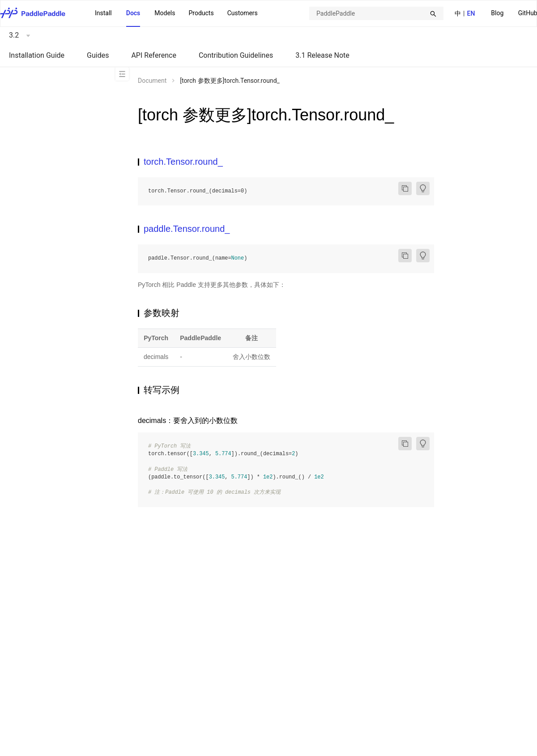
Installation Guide (37, 55)
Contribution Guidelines (236, 55)
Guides (98, 55)
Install (103, 13)
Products (201, 13)
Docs (133, 13)
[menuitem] (497, 14)
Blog (497, 13)
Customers (243, 13)
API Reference (154, 55)
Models (165, 13)
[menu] (176, 13)
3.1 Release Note (322, 55)
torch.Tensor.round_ (183, 162)
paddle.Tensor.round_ (187, 229)
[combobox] (376, 13)
